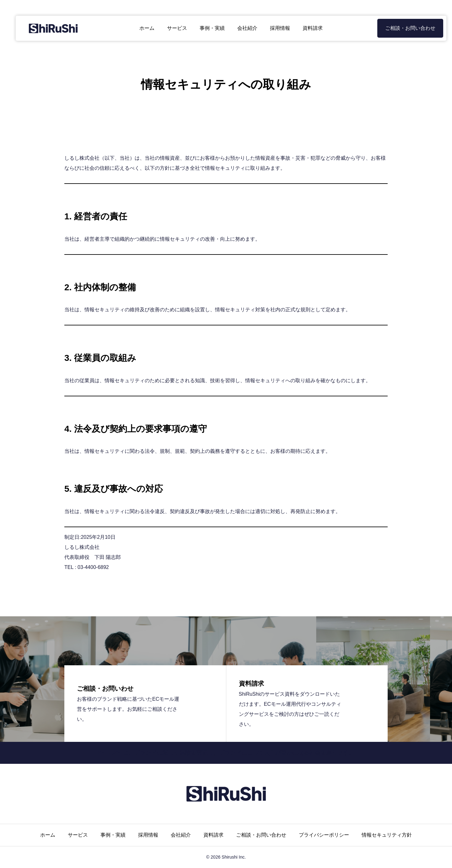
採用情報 (275, 28)
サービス (172, 28)
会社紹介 (242, 28)
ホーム (142, 28)
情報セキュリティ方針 (387, 835)
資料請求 (308, 28)
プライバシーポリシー (324, 835)
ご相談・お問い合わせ (400, 28)
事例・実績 (207, 28)
